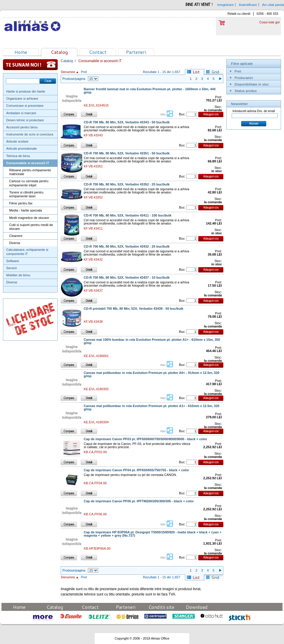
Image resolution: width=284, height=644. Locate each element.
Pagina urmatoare (220, 79)
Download (197, 607)
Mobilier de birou (18, 275)
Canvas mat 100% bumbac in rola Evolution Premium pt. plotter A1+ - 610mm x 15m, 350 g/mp (152, 341)
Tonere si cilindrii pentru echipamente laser (26, 194)
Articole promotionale (21, 149)
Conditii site (161, 607)
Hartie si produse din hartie (26, 91)
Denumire (68, 72)
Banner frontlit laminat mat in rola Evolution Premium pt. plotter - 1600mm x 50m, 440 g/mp (150, 91)
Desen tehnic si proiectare (25, 120)
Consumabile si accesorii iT (28, 163)
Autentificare (248, 5)
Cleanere (16, 236)
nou (163, 114)
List (196, 72)
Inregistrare (225, 5)
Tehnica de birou (18, 156)
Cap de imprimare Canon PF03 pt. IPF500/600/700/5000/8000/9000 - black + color (145, 439)
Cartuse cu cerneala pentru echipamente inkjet (29, 183)
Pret (84, 72)
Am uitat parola (273, 5)
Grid (215, 72)
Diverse (15, 243)
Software (13, 261)
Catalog (59, 52)
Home (21, 52)
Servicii (11, 268)
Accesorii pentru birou (22, 127)
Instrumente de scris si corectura (30, 134)
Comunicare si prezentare (25, 106)
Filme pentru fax (21, 203)
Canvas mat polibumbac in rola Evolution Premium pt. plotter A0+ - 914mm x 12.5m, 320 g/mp (151, 375)
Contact (98, 52)
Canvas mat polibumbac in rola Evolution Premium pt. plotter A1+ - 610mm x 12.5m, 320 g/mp (151, 408)
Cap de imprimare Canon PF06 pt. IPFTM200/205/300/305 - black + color (139, 501)
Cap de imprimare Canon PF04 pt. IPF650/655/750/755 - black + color (136, 470)
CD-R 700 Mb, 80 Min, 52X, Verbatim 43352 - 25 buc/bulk (127, 184)
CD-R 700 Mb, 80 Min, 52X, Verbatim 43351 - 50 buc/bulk (127, 153)
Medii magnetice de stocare (29, 218)
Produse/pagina (74, 79)
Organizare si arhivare (22, 99)
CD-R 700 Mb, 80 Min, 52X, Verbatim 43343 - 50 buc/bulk (127, 122)
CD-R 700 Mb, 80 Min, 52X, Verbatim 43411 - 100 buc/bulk (128, 216)
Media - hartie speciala (26, 210)
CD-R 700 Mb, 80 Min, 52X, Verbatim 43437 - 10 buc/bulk (127, 278)
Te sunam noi (30, 65)
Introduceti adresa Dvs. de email (254, 111)
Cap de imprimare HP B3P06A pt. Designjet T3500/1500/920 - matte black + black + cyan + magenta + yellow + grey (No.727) (153, 534)
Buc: (182, 114)
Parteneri (136, 52)
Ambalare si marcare (21, 113)
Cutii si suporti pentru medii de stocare (31, 227)
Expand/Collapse (230, 71)
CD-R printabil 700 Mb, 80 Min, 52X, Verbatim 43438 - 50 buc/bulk (134, 309)
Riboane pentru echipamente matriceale (30, 172)
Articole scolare (17, 141)
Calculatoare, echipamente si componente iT (27, 252)
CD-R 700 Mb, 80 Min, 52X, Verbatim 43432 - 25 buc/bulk (127, 247)
